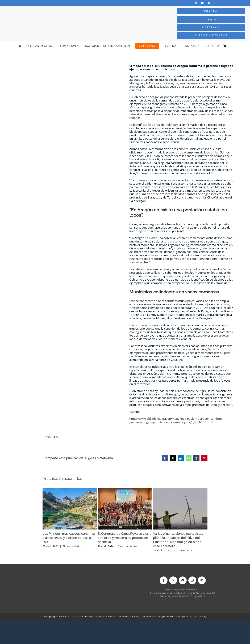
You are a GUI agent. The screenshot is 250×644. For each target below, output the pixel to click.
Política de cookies (152, 617)
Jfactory (202, 617)
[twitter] (196, 3)
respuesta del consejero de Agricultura (201, 159)
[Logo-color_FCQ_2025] (47, 11)
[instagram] (208, 3)
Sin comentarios (72, 546)
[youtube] (202, 3)
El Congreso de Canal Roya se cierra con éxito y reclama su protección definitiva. (125, 538)
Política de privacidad (129, 617)
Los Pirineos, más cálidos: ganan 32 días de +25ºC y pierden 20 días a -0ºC (69, 538)
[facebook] (190, 3)
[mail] (202, 580)
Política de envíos (172, 617)
